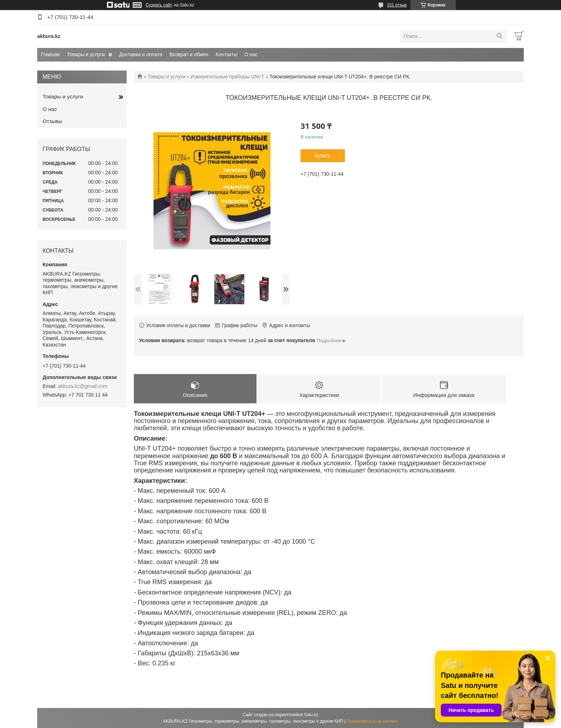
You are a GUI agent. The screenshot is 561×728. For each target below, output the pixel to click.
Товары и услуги (86, 54)
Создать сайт (159, 5)
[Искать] (499, 36)
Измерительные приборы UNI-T (228, 77)
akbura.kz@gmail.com (83, 386)
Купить (323, 156)
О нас (251, 54)
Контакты (226, 54)
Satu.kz (311, 715)
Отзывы (52, 121)
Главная (50, 54)
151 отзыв (397, 5)
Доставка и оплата (141, 54)
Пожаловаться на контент (372, 721)
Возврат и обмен (189, 54)
